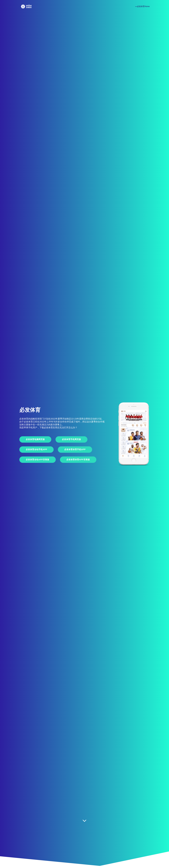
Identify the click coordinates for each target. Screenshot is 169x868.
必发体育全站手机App (36, 449)
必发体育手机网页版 (71, 439)
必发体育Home (143, 6)
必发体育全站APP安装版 (38, 460)
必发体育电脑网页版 (35, 439)
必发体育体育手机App (75, 449)
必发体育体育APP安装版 (78, 460)
